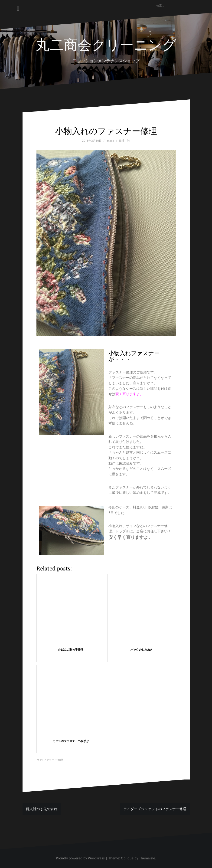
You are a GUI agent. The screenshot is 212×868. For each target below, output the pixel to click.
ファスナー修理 (53, 760)
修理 (122, 141)
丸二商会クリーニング (106, 44)
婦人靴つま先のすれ (42, 809)
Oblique (127, 858)
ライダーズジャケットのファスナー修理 (155, 809)
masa (111, 141)
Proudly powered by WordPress (80, 858)
